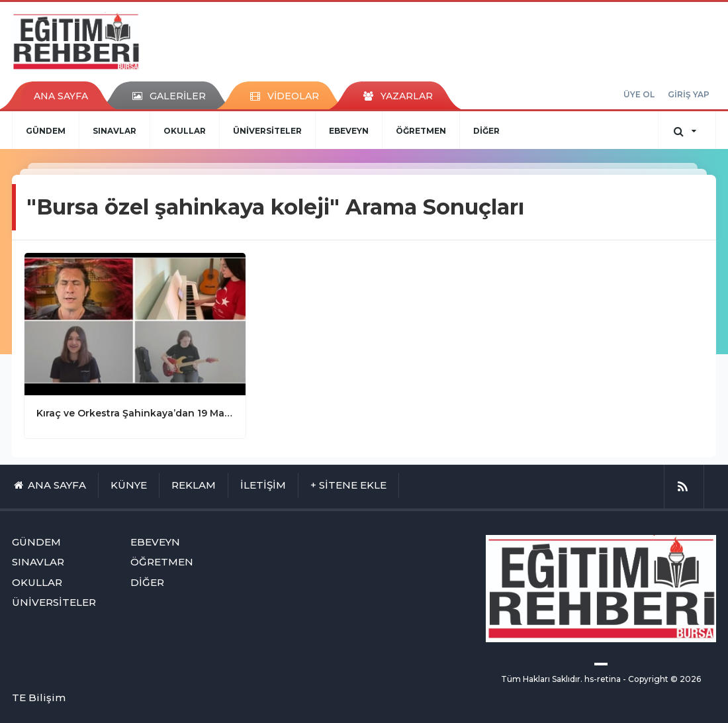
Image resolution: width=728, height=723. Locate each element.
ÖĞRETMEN (421, 131)
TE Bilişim (39, 698)
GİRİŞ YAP (689, 94)
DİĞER (486, 131)
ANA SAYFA (61, 96)
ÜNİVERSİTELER (267, 131)
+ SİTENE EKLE (348, 485)
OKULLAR (185, 131)
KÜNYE (129, 485)
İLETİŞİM (263, 485)
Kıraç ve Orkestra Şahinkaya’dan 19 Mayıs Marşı (135, 413)
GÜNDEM (46, 131)
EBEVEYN (349, 131)
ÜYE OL (639, 94)
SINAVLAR (114, 131)
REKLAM (194, 485)
